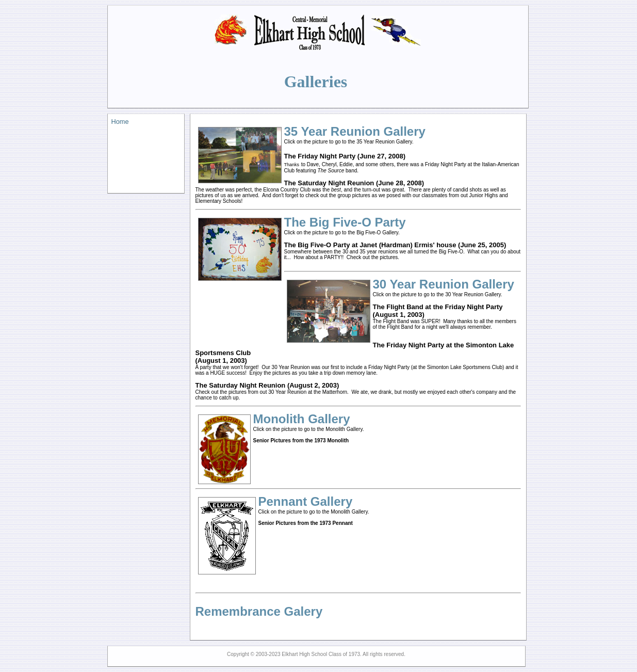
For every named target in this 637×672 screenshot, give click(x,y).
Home (120, 122)
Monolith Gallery (302, 419)
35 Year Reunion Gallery (355, 131)
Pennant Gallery (306, 501)
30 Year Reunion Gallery (444, 284)
